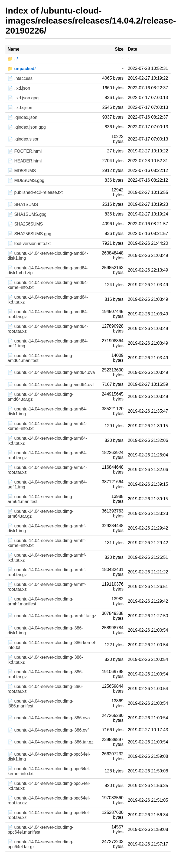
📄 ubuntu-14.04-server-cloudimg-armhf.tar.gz (52, 616)
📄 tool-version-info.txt (29, 244)
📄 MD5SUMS (22, 171)
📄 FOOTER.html (25, 151)
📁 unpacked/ (22, 69)
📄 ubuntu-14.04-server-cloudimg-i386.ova (49, 718)
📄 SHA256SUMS (25, 224)
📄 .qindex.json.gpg (27, 127)
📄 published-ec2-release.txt (35, 192)
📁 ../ (13, 59)
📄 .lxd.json (19, 88)
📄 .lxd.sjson (20, 108)
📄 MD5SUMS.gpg (26, 180)
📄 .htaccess (20, 78)
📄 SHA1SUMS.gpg (27, 214)
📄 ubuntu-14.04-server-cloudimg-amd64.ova (51, 372)
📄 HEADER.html (25, 161)
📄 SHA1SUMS (23, 205)
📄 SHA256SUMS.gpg (29, 234)
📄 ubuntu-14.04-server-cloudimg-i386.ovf (48, 730)
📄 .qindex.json (22, 117)
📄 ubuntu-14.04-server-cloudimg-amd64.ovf (51, 385)
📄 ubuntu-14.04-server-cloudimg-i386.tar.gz (50, 742)
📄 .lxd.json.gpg (23, 98)
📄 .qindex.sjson (24, 139)
